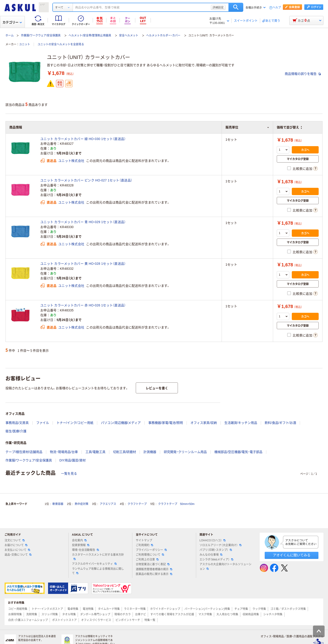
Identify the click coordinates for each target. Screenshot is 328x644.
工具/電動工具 (95, 452)
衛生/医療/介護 (16, 431)
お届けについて (16, 545)
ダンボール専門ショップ (95, 614)
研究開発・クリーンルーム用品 (185, 452)
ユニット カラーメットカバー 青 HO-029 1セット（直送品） (83, 222)
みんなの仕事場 (211, 555)
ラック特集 (259, 609)
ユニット (25, 44)
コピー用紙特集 (18, 609)
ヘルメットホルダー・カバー (163, 36)
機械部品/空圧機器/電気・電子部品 (238, 452)
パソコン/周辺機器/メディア (121, 423)
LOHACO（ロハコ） (213, 540)
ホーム (10, 36)
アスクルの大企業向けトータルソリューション (225, 566)
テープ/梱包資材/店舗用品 (24, 452)
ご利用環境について (150, 555)
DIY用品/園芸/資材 (73, 460)
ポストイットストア (64, 620)
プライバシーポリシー (151, 550)
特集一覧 (150, 620)
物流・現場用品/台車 (64, 452)
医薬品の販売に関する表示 (154, 574)
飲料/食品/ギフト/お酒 (280, 423)
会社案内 (79, 540)
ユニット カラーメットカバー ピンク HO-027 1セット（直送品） (86, 180)
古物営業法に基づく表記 (153, 564)
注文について (15, 540)
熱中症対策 (82, 504)
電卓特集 (73, 609)
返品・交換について (18, 555)
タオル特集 (69, 614)
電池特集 (88, 609)
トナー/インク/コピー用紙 (75, 423)
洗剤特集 (32, 614)
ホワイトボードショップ (165, 609)
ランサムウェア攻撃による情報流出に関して (98, 571)
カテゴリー (12, 22)
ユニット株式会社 (71, 161)
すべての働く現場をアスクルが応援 (172, 614)
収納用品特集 (251, 614)
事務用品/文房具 (17, 423)
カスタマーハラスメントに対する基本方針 (98, 557)
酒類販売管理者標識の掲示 (154, 569)
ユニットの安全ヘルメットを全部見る (61, 44)
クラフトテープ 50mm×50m (176, 504)
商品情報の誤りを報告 (303, 74)
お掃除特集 (15, 614)
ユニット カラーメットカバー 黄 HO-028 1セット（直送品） (83, 264)
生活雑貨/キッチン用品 (241, 423)
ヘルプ (277, 8)
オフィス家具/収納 (204, 423)
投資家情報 (81, 545)
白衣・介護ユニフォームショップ (28, 620)
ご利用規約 (144, 545)
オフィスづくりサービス (96, 620)
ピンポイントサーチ (128, 620)
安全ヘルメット (129, 36)
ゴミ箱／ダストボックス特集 (288, 609)
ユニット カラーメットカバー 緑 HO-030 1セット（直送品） (83, 139)
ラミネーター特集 (135, 609)
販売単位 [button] (247, 127)
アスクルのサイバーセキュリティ (94, 564)
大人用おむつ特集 (227, 614)
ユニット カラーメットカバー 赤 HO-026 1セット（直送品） (83, 305)
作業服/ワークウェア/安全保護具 (41, 36)
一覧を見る (69, 473)
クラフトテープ (137, 504)
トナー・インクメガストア (47, 609)
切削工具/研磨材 (125, 452)
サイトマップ (144, 540)
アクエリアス (108, 504)
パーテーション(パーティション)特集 (207, 609)
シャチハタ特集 (273, 614)
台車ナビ (141, 614)
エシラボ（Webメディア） (216, 560)
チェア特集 (241, 609)
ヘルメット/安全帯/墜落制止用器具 (90, 36)
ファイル (43, 423)
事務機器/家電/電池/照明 (166, 423)
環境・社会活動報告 (85, 550)
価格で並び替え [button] (289, 127)
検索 (236, 7)
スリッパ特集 (50, 614)
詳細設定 (218, 7)
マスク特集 (205, 614)
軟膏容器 (58, 504)
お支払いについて (17, 550)
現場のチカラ (123, 614)
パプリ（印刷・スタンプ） (216, 550)
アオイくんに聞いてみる (292, 555)
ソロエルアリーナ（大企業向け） (220, 545)
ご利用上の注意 (147, 560)
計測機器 (150, 452)
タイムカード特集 (109, 609)
